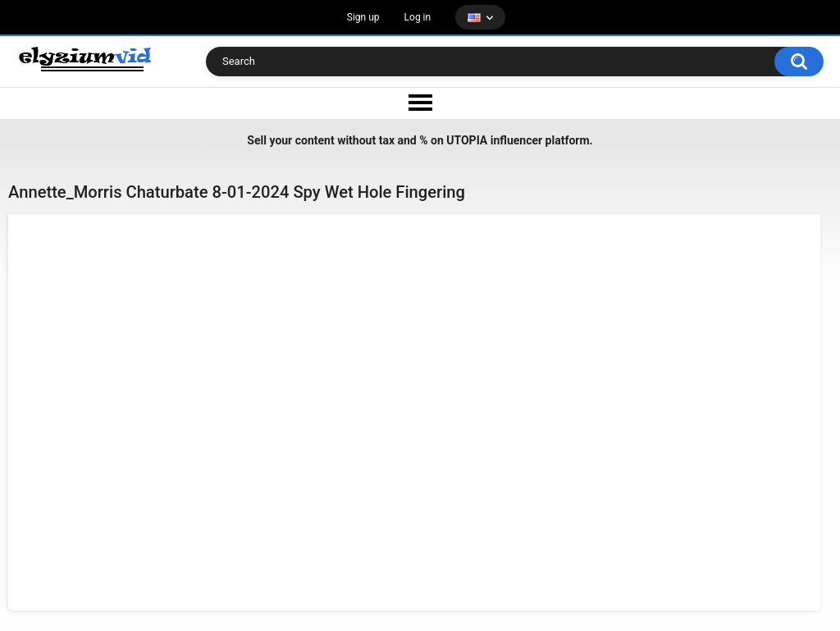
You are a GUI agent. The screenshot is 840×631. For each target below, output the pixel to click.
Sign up (363, 17)
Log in (418, 17)
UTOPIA (467, 140)
